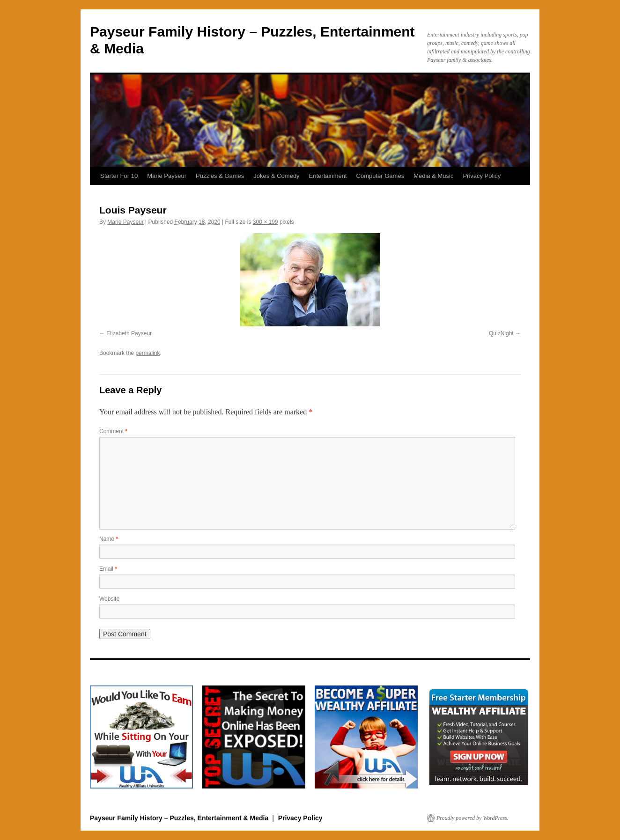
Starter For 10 (119, 176)
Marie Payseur (167, 176)
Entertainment (328, 176)
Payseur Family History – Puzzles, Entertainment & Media (180, 818)
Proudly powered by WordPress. (472, 818)
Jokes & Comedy (276, 176)
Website (109, 599)
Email (108, 569)
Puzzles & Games (220, 176)
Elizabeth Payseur (129, 333)
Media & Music (433, 176)
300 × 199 (266, 222)
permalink (148, 353)
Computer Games (380, 176)
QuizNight (501, 333)
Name (109, 539)
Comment (113, 431)
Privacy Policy (482, 176)
